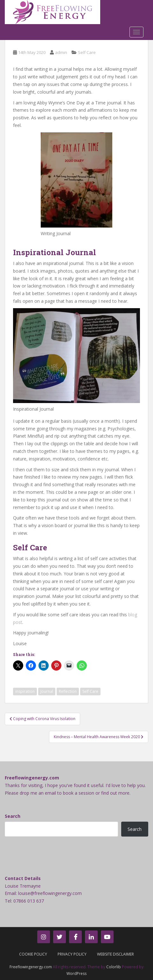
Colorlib (114, 967)
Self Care (87, 52)
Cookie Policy (33, 954)
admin (61, 52)
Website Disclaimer (115, 954)
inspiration (25, 691)
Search (13, 816)
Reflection (68, 691)
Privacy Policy (72, 954)
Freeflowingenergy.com (31, 967)
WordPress (76, 973)
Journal (47, 691)
